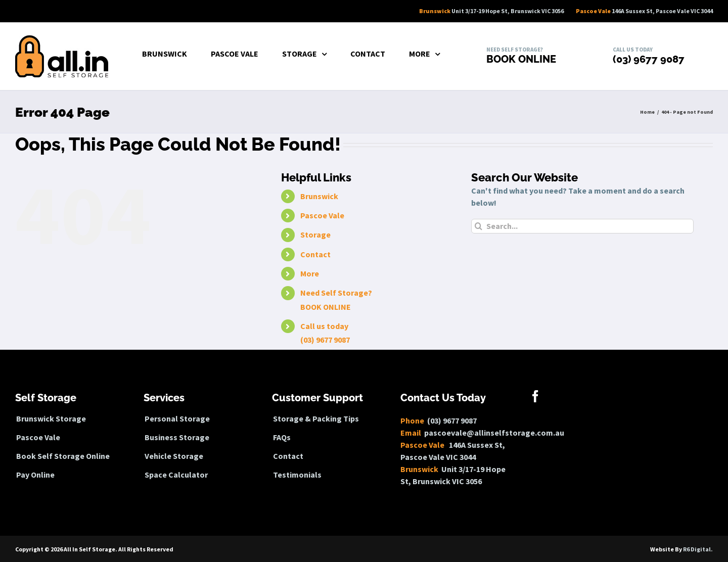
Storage (315, 235)
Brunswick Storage (51, 419)
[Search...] (582, 226)
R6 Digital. (698, 549)
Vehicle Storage (174, 456)
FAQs (282, 437)
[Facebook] (535, 396)
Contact (315, 254)
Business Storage (177, 437)
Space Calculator (176, 475)
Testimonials (297, 475)
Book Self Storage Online (63, 456)
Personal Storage (177, 419)
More (310, 273)
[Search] (479, 226)
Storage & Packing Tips (316, 419)
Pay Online (35, 475)
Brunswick (319, 196)
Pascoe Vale (322, 215)
